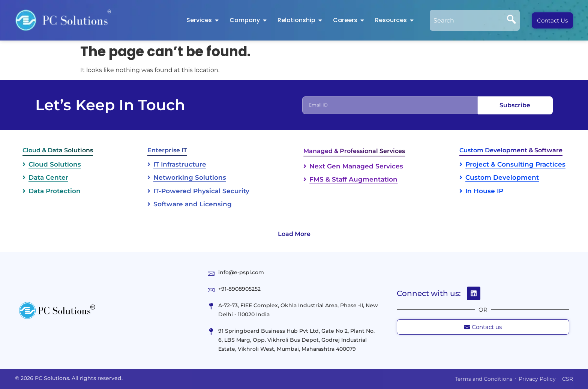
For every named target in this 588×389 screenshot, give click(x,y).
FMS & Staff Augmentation (353, 179)
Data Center (48, 177)
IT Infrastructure (180, 164)
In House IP (484, 191)
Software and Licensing (193, 204)
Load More (294, 234)
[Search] (511, 20)
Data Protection (55, 191)
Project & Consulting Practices (515, 164)
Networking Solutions (190, 177)
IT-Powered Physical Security (201, 191)
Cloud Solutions (55, 164)
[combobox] (466, 20)
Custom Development (502, 177)
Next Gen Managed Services (356, 166)
